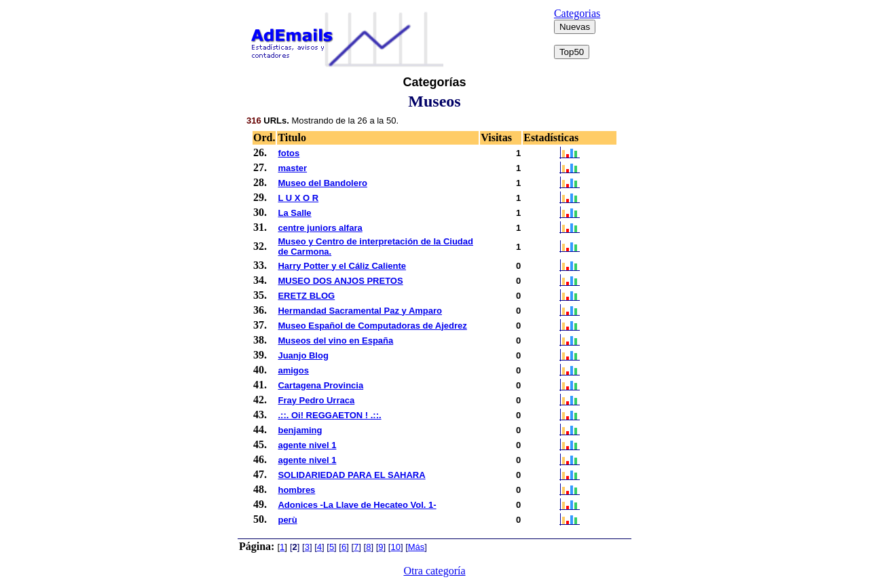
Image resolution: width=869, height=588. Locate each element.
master (292, 168)
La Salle (294, 213)
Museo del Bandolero (322, 183)
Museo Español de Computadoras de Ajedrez (372, 326)
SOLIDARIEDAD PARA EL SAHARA (351, 475)
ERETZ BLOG (306, 296)
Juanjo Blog (303, 355)
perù (287, 520)
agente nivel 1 (307, 445)
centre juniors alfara (320, 228)
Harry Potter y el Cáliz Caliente (342, 266)
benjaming (300, 430)
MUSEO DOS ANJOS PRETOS (340, 281)
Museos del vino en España (335, 341)
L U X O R (298, 198)
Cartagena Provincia (320, 385)
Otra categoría (434, 571)
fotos (289, 153)
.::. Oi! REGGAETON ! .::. (329, 415)
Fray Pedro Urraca (316, 400)
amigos (293, 370)
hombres (296, 490)
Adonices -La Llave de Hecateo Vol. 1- (357, 505)
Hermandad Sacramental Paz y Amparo (360, 311)
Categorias (577, 13)
